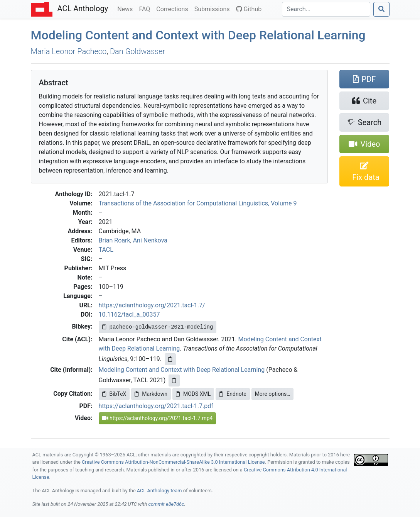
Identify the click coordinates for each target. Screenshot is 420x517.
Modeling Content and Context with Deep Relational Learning (198, 35)
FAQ (146, 8)
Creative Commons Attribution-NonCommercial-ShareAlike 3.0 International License (173, 462)
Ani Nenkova (150, 240)
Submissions (214, 8)
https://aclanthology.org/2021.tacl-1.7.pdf (156, 406)
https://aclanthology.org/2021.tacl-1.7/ (152, 305)
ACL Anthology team (159, 491)
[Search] (326, 9)
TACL (106, 250)
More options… (273, 394)
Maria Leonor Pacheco (69, 51)
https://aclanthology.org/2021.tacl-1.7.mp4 (158, 418)
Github (249, 9)
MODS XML (193, 394)
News (127, 8)
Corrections (174, 8)
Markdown (151, 394)
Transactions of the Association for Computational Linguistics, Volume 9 (198, 203)
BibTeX (114, 394)
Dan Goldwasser (137, 51)
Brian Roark (115, 240)
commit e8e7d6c (166, 504)
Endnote (233, 394)
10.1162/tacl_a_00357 (129, 314)
